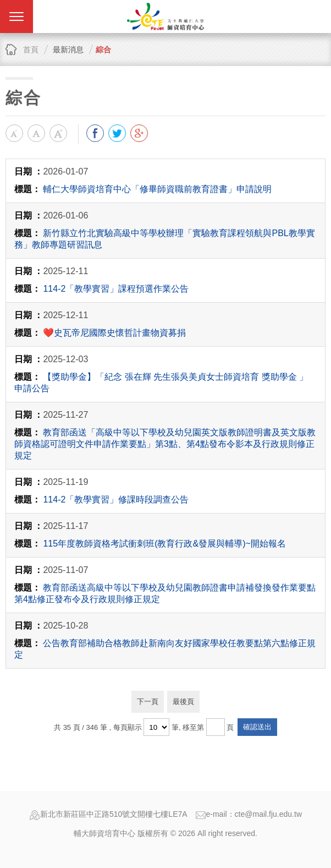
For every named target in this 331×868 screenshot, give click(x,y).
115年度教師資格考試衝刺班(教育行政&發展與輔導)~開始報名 (164, 544)
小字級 (14, 133)
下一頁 (148, 702)
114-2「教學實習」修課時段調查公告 (116, 499)
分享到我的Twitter (117, 133)
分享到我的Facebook (95, 133)
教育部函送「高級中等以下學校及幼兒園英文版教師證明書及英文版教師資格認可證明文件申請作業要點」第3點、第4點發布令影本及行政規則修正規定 (165, 444)
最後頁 (183, 702)
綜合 (103, 50)
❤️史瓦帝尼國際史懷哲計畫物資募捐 (114, 333)
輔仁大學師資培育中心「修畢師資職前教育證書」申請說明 (157, 189)
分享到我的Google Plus (139, 133)
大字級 (58, 133)
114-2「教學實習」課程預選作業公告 (116, 289)
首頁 (31, 50)
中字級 (36, 133)
